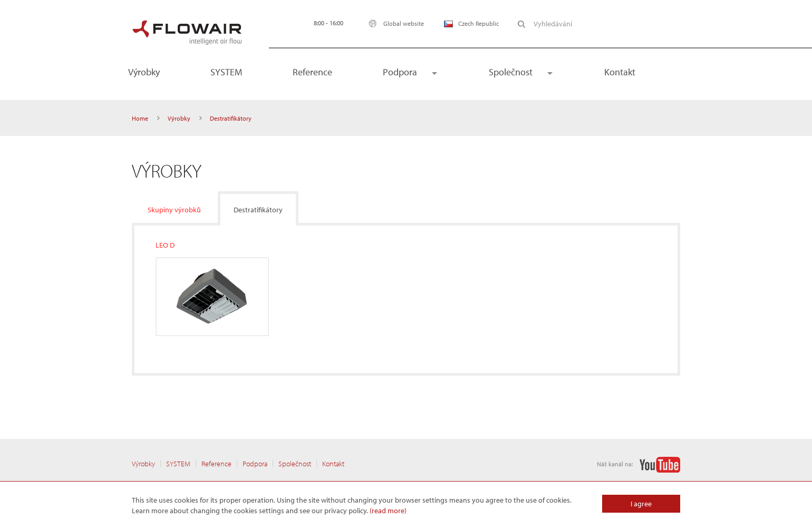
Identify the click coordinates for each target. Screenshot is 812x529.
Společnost (511, 72)
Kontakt (620, 72)
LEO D (165, 245)
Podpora (400, 72)
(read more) (388, 511)
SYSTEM (226, 72)
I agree (641, 504)
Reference (312, 72)
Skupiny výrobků (174, 210)
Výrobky (144, 72)
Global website (394, 23)
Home (140, 118)
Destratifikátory (258, 210)
